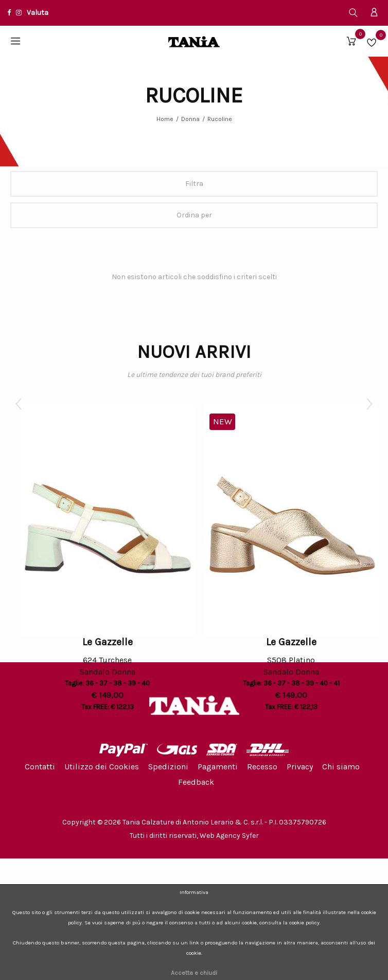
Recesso (262, 767)
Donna (190, 119)
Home (165, 119)
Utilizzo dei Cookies (102, 767)
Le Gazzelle (108, 642)
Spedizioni (168, 767)
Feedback (196, 782)
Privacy (300, 767)
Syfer (250, 836)
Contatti (40, 767)
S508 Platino (291, 660)
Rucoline (220, 119)
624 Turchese (107, 660)
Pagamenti (218, 767)
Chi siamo (341, 767)
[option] (107, 560)
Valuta (38, 13)
